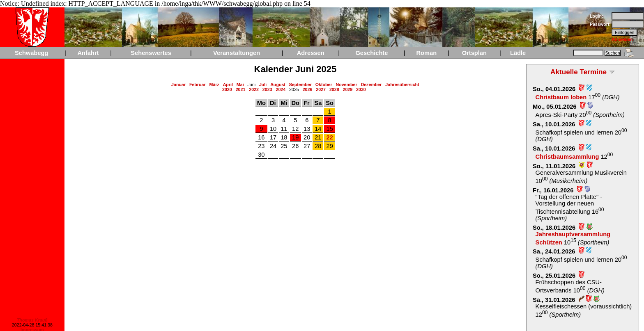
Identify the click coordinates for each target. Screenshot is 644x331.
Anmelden (622, 39)
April (228, 84)
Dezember (371, 84)
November (346, 84)
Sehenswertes (151, 53)
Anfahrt (88, 53)
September (300, 84)
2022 (254, 89)
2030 (361, 89)
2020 (227, 89)
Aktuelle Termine (578, 72)
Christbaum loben (561, 97)
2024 (281, 89)
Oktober (324, 84)
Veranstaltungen (237, 53)
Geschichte (371, 53)
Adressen (311, 53)
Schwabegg (31, 53)
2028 (334, 89)
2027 (321, 89)
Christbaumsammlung (567, 157)
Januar (178, 84)
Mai (240, 84)
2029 (347, 89)
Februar (198, 84)
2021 (241, 89)
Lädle (518, 53)
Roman (426, 53)
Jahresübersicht (402, 84)
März (214, 84)
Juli (263, 84)
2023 (267, 89)
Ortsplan (474, 53)
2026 (308, 89)
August (278, 84)
